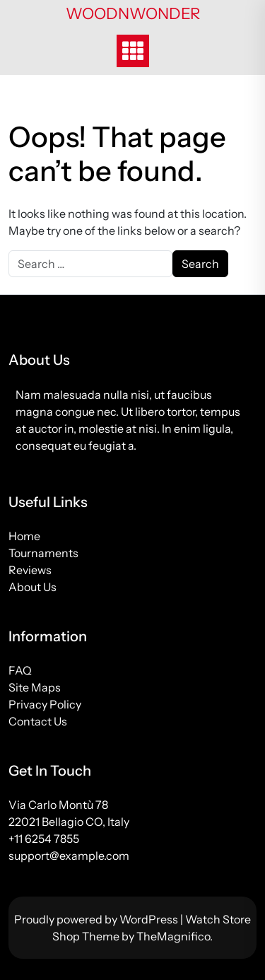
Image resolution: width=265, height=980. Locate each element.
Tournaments (43, 553)
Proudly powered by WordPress (97, 919)
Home (24, 536)
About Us (33, 587)
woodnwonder (133, 14)
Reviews (30, 570)
